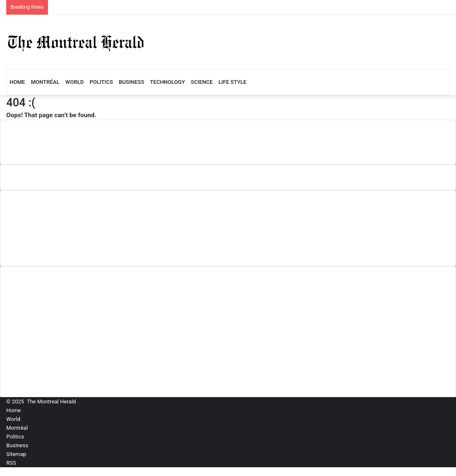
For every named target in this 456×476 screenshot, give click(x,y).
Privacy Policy (34, 235)
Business (132, 82)
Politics (101, 82)
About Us (27, 208)
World (75, 82)
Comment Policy (38, 221)
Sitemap (16, 454)
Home (17, 82)
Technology (168, 82)
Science (202, 82)
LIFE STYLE (233, 82)
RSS (11, 463)
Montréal (45, 82)
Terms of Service (38, 249)
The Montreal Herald (51, 402)
